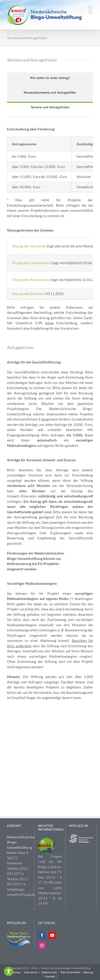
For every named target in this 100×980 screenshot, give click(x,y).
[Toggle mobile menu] (91, 7)
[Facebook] (42, 935)
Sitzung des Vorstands (29, 246)
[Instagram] (42, 946)
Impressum (31, 972)
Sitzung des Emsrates (28, 294)
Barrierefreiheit (70, 972)
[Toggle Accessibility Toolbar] (9, 971)
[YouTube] (52, 935)
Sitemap (15, 972)
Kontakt (50, 976)
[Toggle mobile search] (91, 12)
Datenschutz (49, 972)
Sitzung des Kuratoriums (31, 280)
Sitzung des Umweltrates (31, 263)
